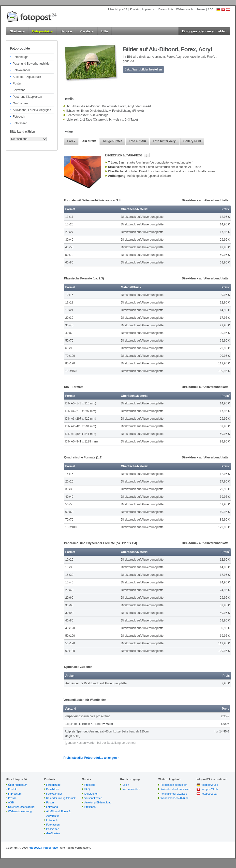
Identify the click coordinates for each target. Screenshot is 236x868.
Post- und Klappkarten (27, 97)
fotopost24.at (209, 794)
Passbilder (52, 789)
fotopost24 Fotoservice (43, 848)
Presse (201, 9)
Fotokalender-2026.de (174, 794)
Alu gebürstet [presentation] (112, 141)
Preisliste (90, 785)
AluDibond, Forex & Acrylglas (32, 110)
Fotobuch (19, 117)
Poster (17, 83)
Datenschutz (166, 9)
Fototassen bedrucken (174, 785)
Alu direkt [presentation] (89, 141)
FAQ (87, 789)
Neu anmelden (131, 789)
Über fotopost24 (118, 9)
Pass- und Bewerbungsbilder (32, 64)
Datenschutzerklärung (21, 807)
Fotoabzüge (21, 57)
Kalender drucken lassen (175, 789)
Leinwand (19, 90)
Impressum (149, 9)
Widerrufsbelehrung (20, 811)
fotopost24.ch (210, 789)
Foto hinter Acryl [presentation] (165, 141)
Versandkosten (93, 798)
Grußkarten (20, 103)
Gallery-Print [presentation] (192, 141)
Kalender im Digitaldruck (61, 798)
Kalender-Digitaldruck (27, 77)
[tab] (71, 141)
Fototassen (20, 123)
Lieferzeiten (91, 794)
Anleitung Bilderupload (98, 802)
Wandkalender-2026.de (175, 798)
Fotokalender (21, 70)
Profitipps (90, 807)
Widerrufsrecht (185, 9)
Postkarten (53, 829)
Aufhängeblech (137, 176)
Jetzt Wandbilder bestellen (143, 69)
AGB (211, 9)
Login (126, 785)
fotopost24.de (210, 785)
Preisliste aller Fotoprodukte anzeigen (90, 758)
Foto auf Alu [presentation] (137, 141)
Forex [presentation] (71, 141)
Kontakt (135, 9)
